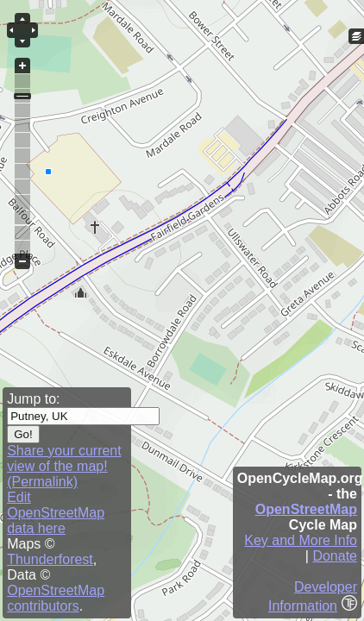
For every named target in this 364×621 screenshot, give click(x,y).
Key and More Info (301, 540)
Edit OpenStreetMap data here (56, 513)
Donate (335, 556)
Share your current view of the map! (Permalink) (64, 466)
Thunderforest (50, 559)
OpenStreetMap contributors (56, 598)
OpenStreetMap (306, 509)
